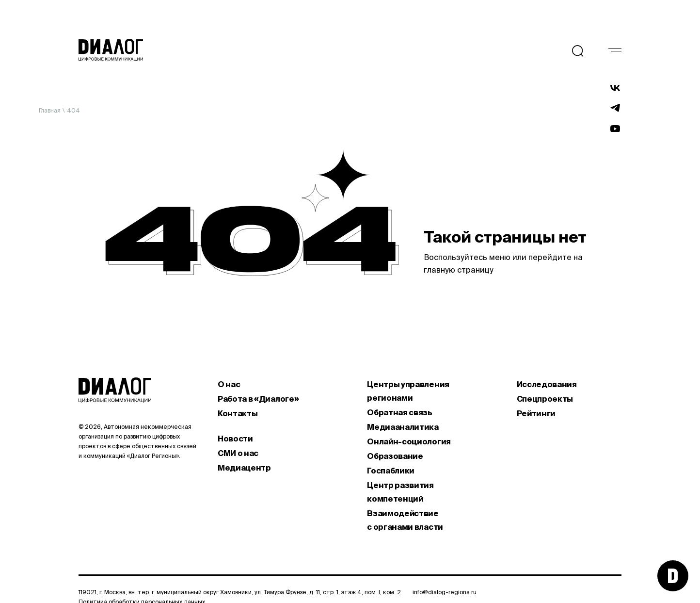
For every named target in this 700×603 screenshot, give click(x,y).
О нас (229, 384)
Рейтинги (536, 413)
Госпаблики (391, 471)
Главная (50, 110)
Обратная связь (400, 412)
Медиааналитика (403, 427)
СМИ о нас (238, 453)
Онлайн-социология (409, 441)
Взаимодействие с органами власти (405, 520)
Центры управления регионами (408, 391)
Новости (235, 439)
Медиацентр (244, 468)
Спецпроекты (545, 399)
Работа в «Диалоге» (258, 399)
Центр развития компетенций (400, 492)
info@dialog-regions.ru (445, 592)
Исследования (547, 384)
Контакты (238, 413)
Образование (395, 456)
